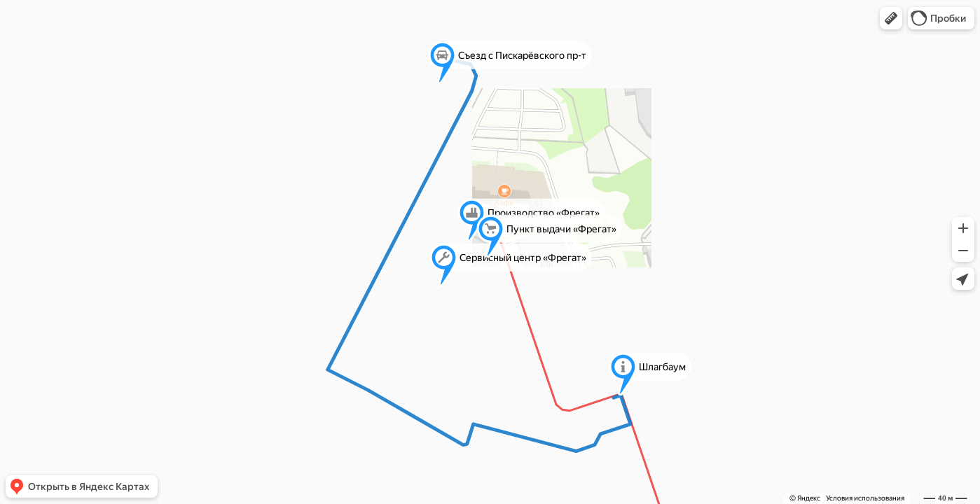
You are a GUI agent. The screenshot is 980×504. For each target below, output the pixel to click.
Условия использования (865, 498)
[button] (891, 18)
